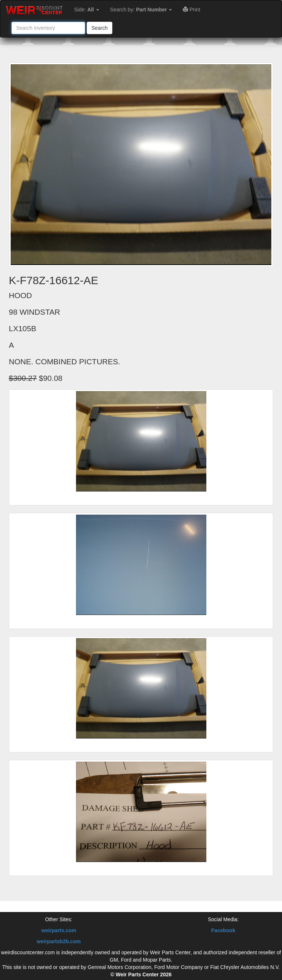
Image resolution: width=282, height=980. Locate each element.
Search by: (141, 10)
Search (100, 28)
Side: (87, 10)
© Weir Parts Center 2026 (141, 974)
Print (191, 10)
